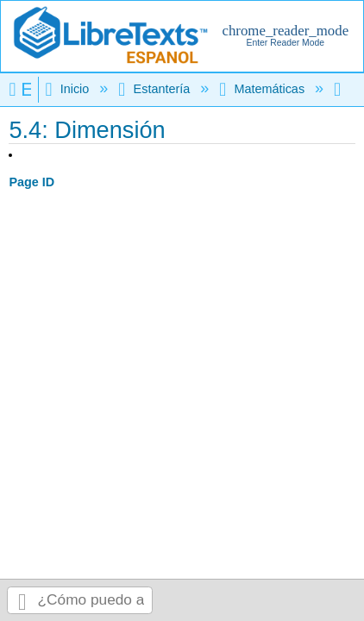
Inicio (69, 89)
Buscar (22, 601)
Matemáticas (264, 89)
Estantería (156, 89)
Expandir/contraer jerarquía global (23, 89)
